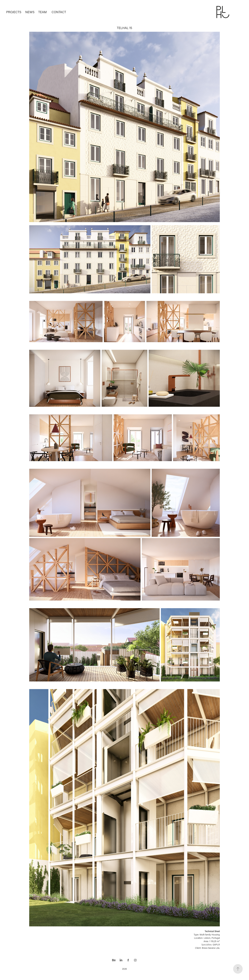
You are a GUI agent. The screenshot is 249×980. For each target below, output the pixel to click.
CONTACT (59, 12)
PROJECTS (14, 12)
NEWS (30, 12)
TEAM (42, 12)
